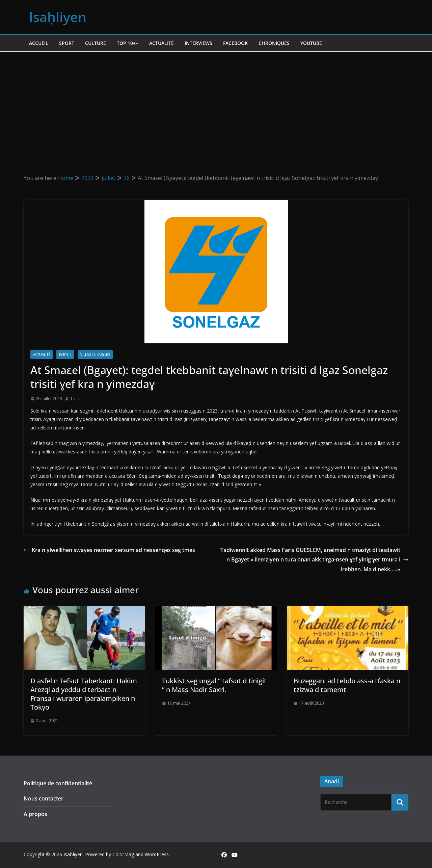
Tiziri (75, 399)
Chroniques (274, 43)
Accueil (39, 43)
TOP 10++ (128, 43)
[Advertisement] (216, 102)
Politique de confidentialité (58, 783)
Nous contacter (44, 798)
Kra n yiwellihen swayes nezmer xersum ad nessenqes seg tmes (109, 550)
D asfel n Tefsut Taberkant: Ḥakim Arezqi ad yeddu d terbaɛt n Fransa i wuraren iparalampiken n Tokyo (84, 694)
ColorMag (123, 854)
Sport (67, 43)
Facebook (235, 43)
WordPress (157, 854)
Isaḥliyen (58, 17)
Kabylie (65, 354)
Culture (96, 43)
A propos (35, 814)
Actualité (161, 43)
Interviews (198, 43)
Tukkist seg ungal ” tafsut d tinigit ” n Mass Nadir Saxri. (214, 685)
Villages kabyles (95, 354)
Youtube (311, 43)
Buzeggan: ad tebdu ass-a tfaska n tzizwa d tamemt (347, 685)
